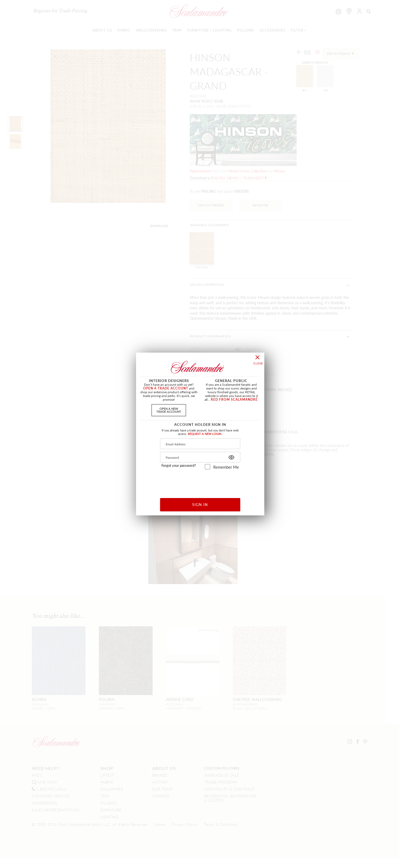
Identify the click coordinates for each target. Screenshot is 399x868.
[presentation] (200, 482)
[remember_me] (208, 467)
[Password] (200, 457)
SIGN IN (200, 504)
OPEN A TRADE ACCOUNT (166, 388)
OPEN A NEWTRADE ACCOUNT (169, 410)
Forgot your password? (179, 465)
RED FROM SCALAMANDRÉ (234, 400)
